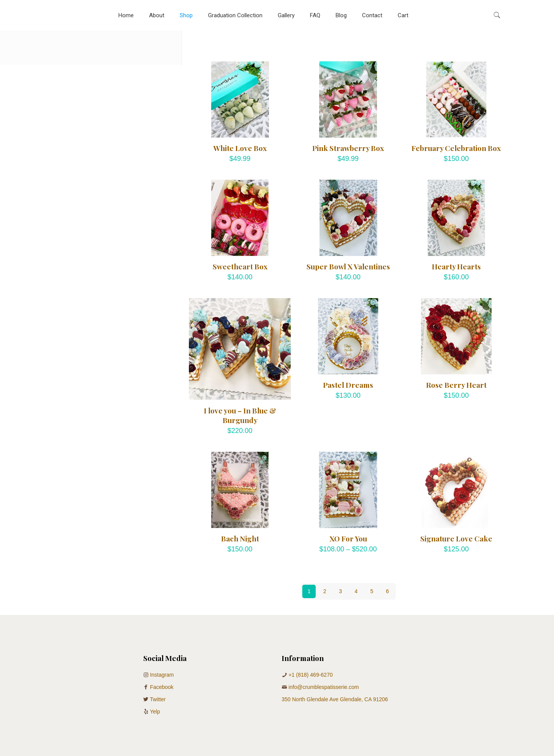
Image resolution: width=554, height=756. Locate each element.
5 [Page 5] (372, 591)
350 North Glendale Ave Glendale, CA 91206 (335, 699)
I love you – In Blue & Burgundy (240, 415)
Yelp (155, 712)
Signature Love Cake (456, 538)
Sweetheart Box (240, 266)
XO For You (348, 538)
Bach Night (240, 538)
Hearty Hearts (456, 266)
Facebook (161, 687)
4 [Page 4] (356, 591)
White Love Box (240, 148)
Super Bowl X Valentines (348, 266)
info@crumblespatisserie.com (324, 687)
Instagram (162, 675)
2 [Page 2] (325, 591)
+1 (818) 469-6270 (311, 675)
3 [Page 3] (341, 591)
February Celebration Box (456, 148)
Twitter (158, 699)
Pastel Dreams (348, 385)
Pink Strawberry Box (348, 148)
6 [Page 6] (387, 591)
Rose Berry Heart (456, 385)
